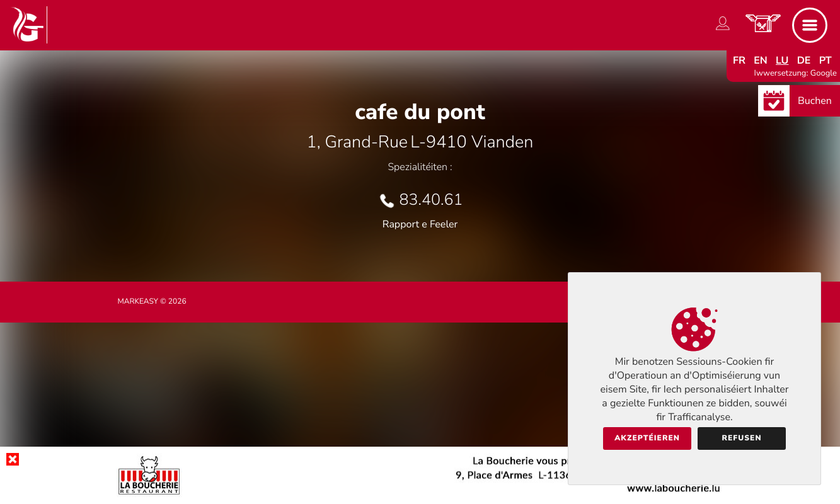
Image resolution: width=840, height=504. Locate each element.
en (761, 60)
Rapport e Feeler (420, 224)
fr (739, 60)
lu (782, 60)
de (804, 60)
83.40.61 (431, 200)
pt (826, 60)
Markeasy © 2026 (152, 302)
